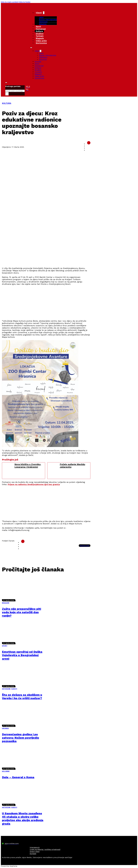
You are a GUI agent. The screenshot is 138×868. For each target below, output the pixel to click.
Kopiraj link (85, 546)
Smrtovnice (41, 43)
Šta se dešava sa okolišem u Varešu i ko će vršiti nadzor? (22, 696)
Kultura (39, 31)
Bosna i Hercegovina (48, 20)
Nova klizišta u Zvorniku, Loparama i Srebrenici (28, 466)
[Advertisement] (46, 250)
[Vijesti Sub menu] (44, 13)
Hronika (38, 61)
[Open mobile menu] (31, 48)
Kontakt (33, 854)
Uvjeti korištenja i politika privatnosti (45, 849)
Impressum (35, 847)
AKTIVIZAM (6, 689)
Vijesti (39, 13)
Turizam (40, 36)
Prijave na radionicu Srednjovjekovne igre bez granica (34, 484)
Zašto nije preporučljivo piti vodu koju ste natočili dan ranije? (22, 612)
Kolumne (43, 24)
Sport (38, 26)
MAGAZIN (6, 603)
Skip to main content (10, 2)
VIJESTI (14, 689)
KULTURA (7, 103)
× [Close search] (7, 94)
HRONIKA (5, 728)
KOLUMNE (6, 771)
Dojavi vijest (35, 852)
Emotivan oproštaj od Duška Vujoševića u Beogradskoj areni (22, 655)
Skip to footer (25, 2)
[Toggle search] (6, 83)
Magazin (40, 38)
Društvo (40, 34)
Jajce (41, 53)
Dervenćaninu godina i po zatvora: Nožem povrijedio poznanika (21, 738)
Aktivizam (43, 22)
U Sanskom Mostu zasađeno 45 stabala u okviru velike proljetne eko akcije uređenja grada (23, 819)
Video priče (41, 41)
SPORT (5, 646)
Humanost (41, 29)
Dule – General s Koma (18, 777)
